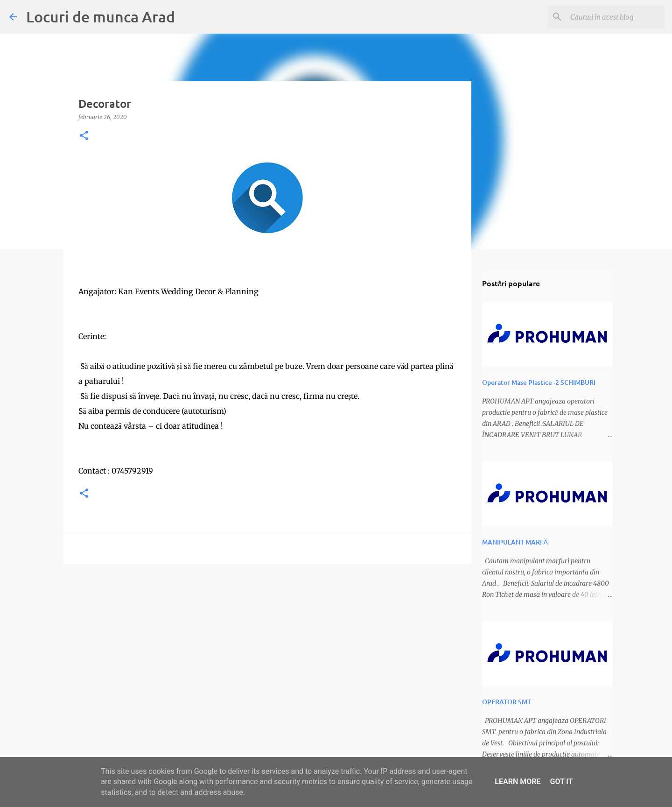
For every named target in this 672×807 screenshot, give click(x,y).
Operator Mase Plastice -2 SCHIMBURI (539, 382)
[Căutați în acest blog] (616, 17)
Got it (561, 782)
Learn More (518, 782)
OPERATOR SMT (507, 702)
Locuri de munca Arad (101, 17)
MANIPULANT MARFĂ (515, 542)
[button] (84, 136)
